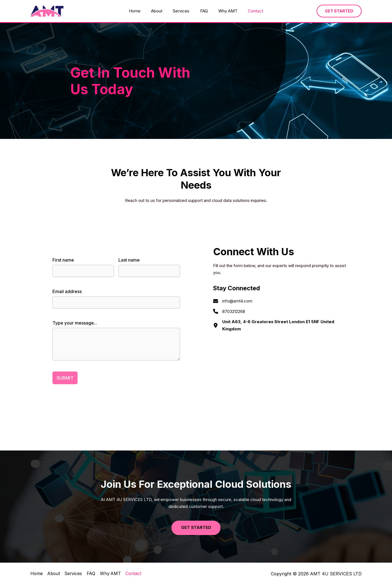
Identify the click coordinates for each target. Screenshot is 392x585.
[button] (339, 11)
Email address (67, 291)
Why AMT (225, 11)
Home (141, 11)
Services (182, 11)
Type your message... (75, 323)
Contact (250, 11)
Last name (129, 260)
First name (63, 260)
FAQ (203, 11)
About (160, 11)
